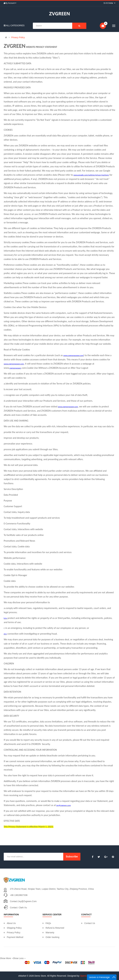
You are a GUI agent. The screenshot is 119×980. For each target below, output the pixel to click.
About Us (11, 923)
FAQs (48, 923)
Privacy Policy (18, 37)
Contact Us (90, 923)
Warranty (50, 933)
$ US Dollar (109, 3)
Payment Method (15, 937)
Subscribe (72, 857)
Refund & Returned (55, 928)
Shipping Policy (14, 928)
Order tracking (52, 937)
